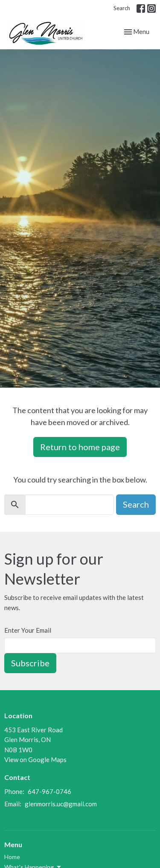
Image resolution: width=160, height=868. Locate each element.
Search (122, 8)
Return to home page (80, 447)
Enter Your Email (28, 630)
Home (12, 857)
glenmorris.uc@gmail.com (61, 804)
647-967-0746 (49, 791)
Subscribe (30, 663)
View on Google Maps (35, 759)
